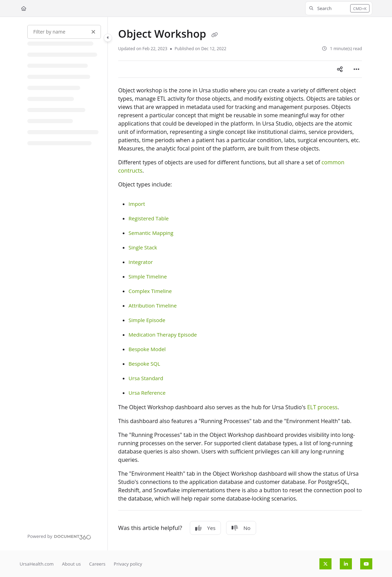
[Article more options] (356, 69)
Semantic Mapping (151, 233)
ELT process (322, 407)
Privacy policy (128, 564)
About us (71, 564)
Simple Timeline (148, 276)
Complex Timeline (150, 291)
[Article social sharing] (340, 69)
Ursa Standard (146, 378)
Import (137, 204)
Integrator (141, 262)
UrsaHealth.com (37, 564)
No (241, 528)
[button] (339, 8)
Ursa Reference (147, 393)
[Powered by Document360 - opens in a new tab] (59, 536)
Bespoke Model (147, 349)
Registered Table (149, 218)
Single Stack (143, 247)
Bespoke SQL (144, 364)
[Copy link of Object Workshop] (214, 35)
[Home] (24, 8)
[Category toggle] (108, 38)
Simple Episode (147, 320)
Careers (97, 564)
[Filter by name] (64, 32)
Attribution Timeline (153, 305)
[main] (240, 284)
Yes (205, 528)
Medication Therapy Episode (163, 335)
